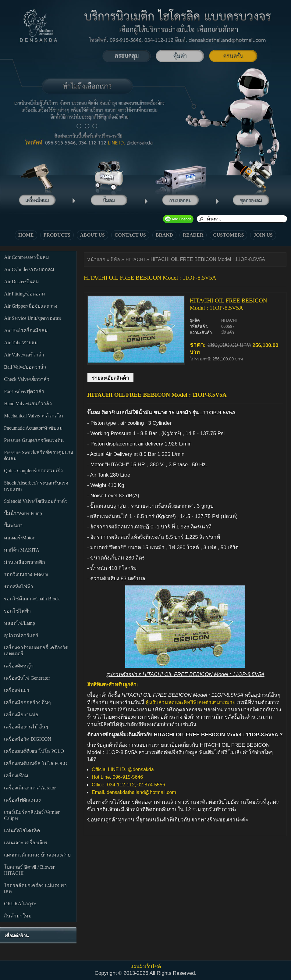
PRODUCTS (57, 235)
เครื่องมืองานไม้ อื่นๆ (26, 727)
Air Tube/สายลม (21, 343)
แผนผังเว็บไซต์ (146, 966)
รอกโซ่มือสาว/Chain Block (32, 599)
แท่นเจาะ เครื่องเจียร (26, 843)
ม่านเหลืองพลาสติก (25, 562)
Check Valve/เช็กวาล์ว (27, 379)
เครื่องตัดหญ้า (19, 666)
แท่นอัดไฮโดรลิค (22, 830)
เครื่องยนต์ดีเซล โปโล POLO (34, 751)
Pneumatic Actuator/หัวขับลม (33, 428)
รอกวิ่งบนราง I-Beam (26, 574)
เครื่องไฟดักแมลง (22, 800)
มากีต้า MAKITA (22, 550)
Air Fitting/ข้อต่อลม (24, 294)
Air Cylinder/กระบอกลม (29, 269)
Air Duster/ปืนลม (21, 282)
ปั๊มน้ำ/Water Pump (23, 513)
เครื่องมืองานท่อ (21, 715)
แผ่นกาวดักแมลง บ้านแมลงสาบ (37, 855)
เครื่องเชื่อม (16, 776)
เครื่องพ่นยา (17, 690)
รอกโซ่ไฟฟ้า (17, 611)
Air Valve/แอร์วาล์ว (24, 355)
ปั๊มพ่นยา (13, 526)
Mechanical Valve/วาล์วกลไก (34, 416)
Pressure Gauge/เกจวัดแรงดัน (34, 440)
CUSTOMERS (228, 235)
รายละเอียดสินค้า (110, 378)
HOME (26, 235)
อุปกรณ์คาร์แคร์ (21, 635)
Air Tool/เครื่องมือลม (26, 330)
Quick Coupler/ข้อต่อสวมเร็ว (33, 471)
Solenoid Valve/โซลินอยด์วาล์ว (36, 501)
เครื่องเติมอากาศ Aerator (30, 788)
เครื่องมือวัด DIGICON (28, 739)
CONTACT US (130, 235)
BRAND (164, 235)
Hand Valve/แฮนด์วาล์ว (28, 404)
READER (193, 235)
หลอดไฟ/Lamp (20, 623)
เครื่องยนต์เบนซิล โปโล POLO (36, 763)
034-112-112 (121, 785)
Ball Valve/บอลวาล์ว (25, 367)
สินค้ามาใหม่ (18, 916)
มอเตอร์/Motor (19, 538)
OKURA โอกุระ (20, 904)
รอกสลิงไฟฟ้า (19, 587)
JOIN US (263, 235)
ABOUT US (92, 235)
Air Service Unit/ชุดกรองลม (33, 318)
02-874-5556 (152, 785)
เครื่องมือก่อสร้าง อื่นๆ (27, 702)
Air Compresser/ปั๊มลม (27, 257)
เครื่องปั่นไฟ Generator (27, 678)
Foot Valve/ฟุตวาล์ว (24, 391)
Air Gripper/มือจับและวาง (31, 306)
